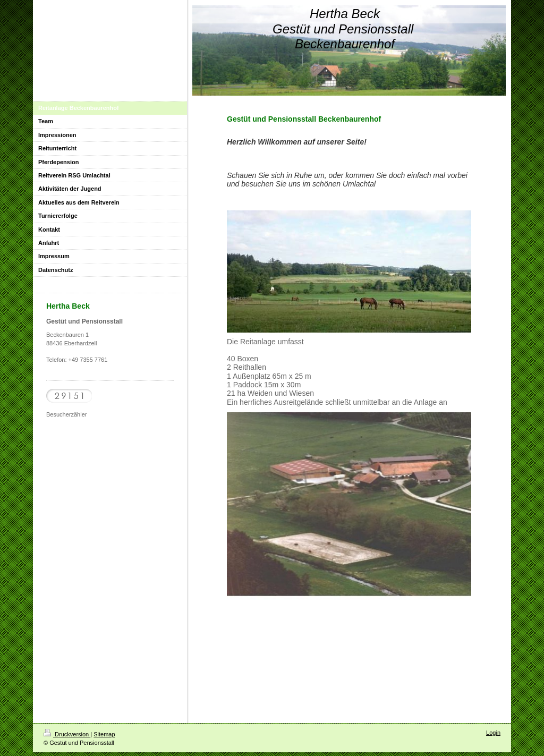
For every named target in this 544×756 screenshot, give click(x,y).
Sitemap (104, 734)
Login (493, 733)
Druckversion (67, 734)
